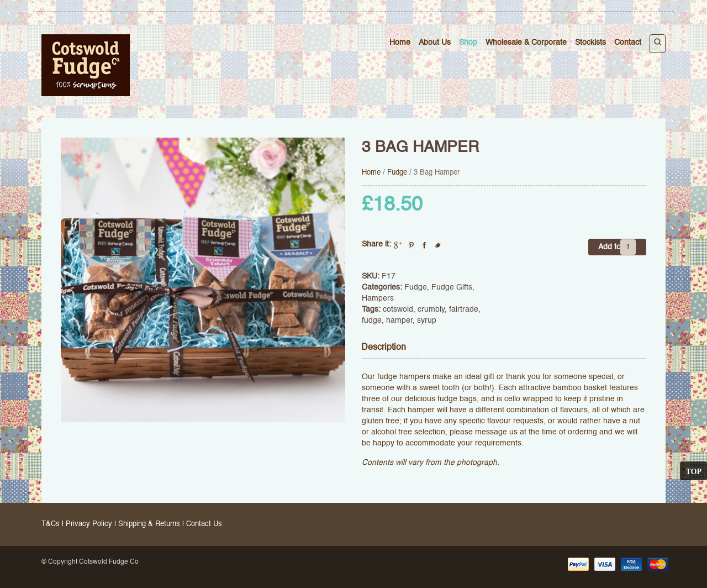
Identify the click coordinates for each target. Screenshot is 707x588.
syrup (427, 321)
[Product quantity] (628, 247)
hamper (399, 321)
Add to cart (617, 247)
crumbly (431, 309)
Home (400, 43)
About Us (435, 43)
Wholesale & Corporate (526, 43)
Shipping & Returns (149, 524)
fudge (372, 321)
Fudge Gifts (452, 287)
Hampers (378, 298)
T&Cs (51, 524)
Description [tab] (384, 348)
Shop (468, 43)
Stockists (590, 43)
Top (693, 471)
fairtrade (464, 309)
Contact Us (204, 524)
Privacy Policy (89, 524)
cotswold (398, 309)
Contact (628, 43)
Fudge (397, 173)
